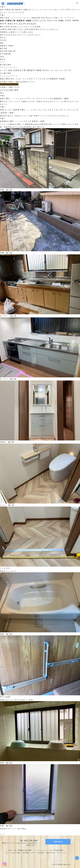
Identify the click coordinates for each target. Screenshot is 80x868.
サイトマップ (62, 853)
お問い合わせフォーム (9, 84)
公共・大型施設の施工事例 (23, 850)
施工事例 (26, 853)
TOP (10, 850)
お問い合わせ (51, 853)
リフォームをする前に (13, 853)
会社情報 (41, 853)
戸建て (3, 7)
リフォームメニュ (40, 850)
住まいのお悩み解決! (56, 850)
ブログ (33, 853)
